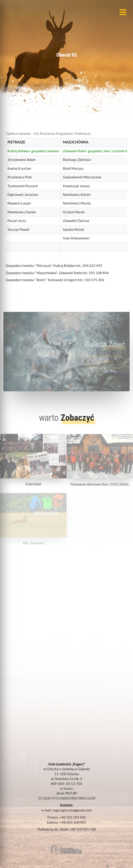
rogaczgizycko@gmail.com (72, 810)
